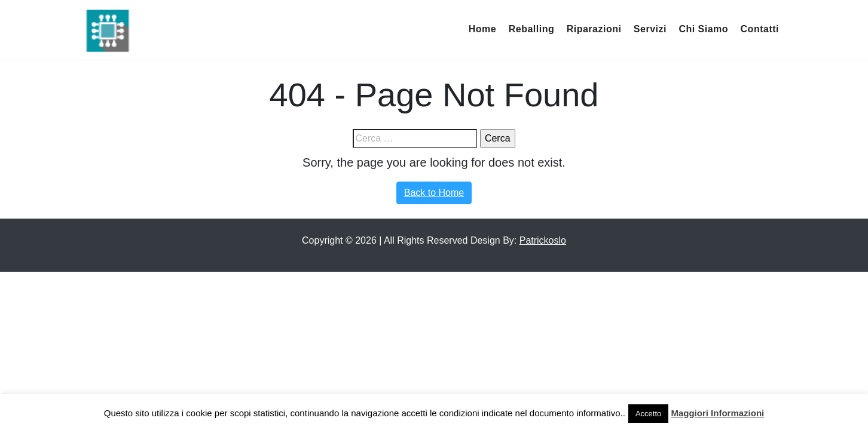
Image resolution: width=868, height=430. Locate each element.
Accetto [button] (648, 414)
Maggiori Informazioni (717, 413)
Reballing (532, 29)
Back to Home (434, 193)
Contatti (760, 29)
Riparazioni (594, 29)
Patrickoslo (543, 240)
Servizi (650, 29)
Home (482, 29)
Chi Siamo (703, 29)
